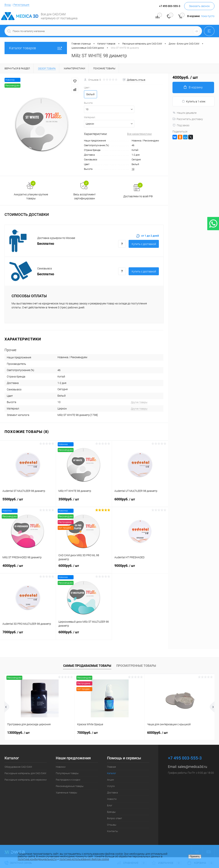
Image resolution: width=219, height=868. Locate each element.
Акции (110, 780)
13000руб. (18, 733)
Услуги (111, 786)
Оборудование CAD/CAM (18, 767)
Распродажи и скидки (68, 780)
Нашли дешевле (184, 113)
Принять (195, 857)
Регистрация (21, 5)
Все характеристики (139, 134)
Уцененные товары (66, 793)
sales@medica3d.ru (192, 767)
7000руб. (28, 634)
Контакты (113, 831)
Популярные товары (67, 773)
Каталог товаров (36, 48)
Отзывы (112, 825)
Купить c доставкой (144, 244)
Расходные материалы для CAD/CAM (25, 773)
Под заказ (181, 125)
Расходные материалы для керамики (26, 780)
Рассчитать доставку (188, 119)
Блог (110, 805)
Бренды (111, 812)
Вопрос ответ (115, 818)
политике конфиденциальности (37, 859)
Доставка (112, 793)
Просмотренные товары (136, 666)
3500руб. (84, 501)
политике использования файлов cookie (84, 859)
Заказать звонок (199, 6)
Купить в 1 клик (194, 101)
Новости (112, 799)
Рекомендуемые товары (70, 786)
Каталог (111, 773)
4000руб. (28, 568)
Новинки (61, 767)
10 (133, 169)
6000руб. (140, 501)
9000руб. (140, 568)
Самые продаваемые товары (87, 666)
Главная (111, 767)
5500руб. (28, 501)
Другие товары (139, 402)
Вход (8, 5)
